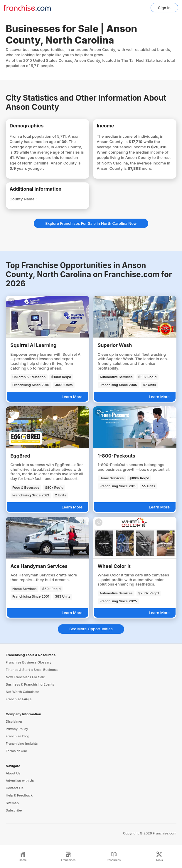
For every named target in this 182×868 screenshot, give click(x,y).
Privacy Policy (17, 729)
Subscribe (14, 810)
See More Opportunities (91, 629)
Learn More (72, 397)
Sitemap (12, 803)
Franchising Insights (22, 744)
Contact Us (15, 788)
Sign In (164, 8)
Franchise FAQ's (19, 699)
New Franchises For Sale (26, 677)
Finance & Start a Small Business (32, 670)
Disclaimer (14, 721)
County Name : (23, 199)
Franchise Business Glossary (29, 662)
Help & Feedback (19, 795)
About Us (13, 773)
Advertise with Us (20, 781)
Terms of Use (16, 751)
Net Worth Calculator (23, 692)
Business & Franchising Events (30, 684)
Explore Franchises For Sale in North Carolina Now (91, 223)
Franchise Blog (18, 736)
